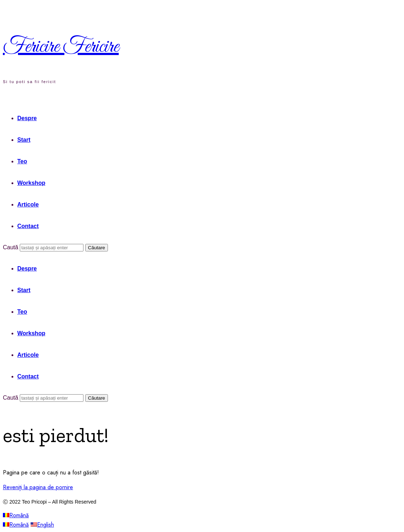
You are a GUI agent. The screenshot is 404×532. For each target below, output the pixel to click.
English (42, 525)
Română (16, 515)
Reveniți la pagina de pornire (38, 487)
